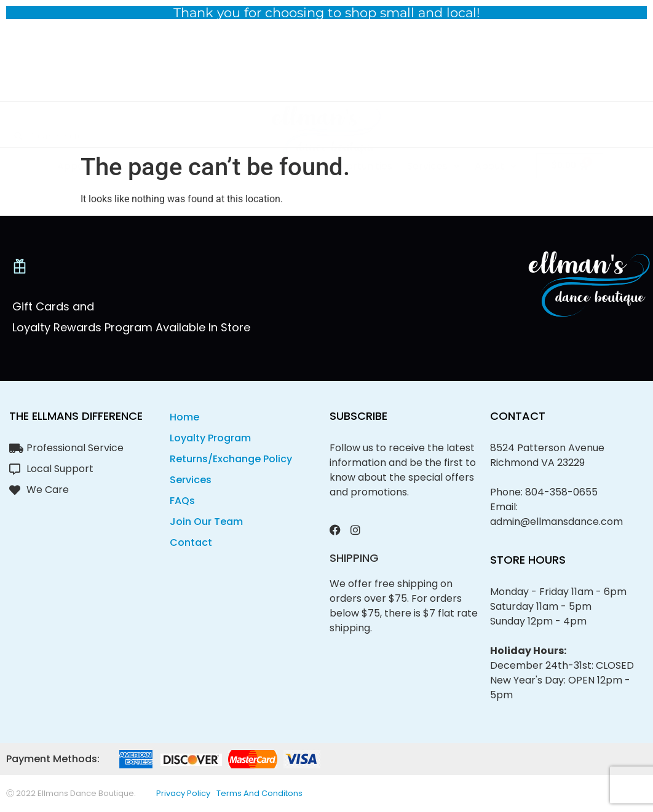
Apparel (83, 129)
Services (433, 129)
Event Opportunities (344, 129)
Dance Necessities (230, 129)
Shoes (144, 129)
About (496, 129)
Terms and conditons (259, 793)
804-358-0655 (561, 492)
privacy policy (183, 793)
